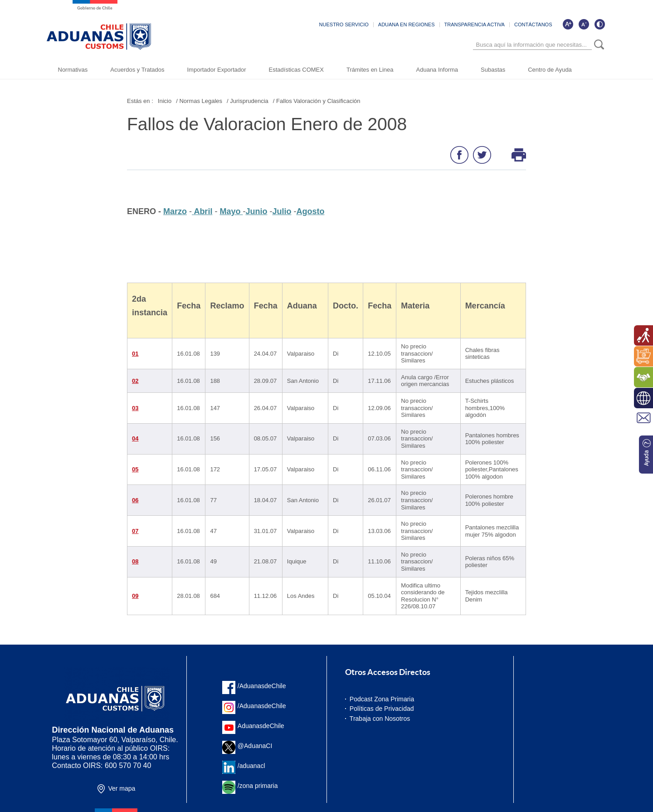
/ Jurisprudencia (248, 101)
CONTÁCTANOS (533, 25)
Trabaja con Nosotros (380, 719)
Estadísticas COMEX (296, 70)
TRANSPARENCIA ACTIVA (475, 25)
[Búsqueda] (532, 45)
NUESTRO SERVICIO (344, 25)
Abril (202, 211)
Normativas (73, 70)
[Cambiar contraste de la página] (599, 24)
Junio (256, 211)
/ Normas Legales (199, 101)
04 (135, 438)
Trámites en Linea (370, 70)
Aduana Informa (437, 70)
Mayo (231, 211)
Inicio (165, 101)
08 (135, 561)
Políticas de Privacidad (382, 709)
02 (135, 381)
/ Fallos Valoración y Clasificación (317, 101)
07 (135, 531)
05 (135, 469)
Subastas (493, 70)
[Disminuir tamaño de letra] (584, 24)
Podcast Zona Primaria (382, 699)
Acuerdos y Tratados (137, 70)
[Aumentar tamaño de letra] (568, 24)
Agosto (310, 211)
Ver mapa (122, 788)
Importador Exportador (216, 70)
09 (135, 596)
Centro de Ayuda (550, 70)
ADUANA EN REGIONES (407, 25)
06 (135, 500)
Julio (282, 211)
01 (135, 354)
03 (135, 408)
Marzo (175, 211)
